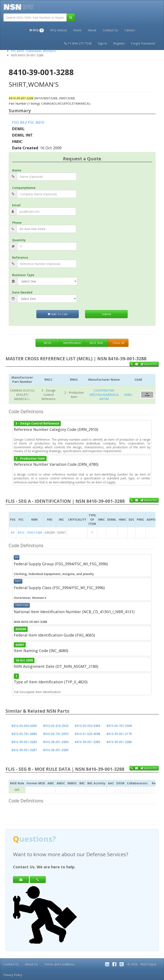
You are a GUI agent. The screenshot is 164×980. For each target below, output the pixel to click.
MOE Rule (96, 343)
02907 (20, 645)
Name (17, 170)
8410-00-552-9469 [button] (88, 726)
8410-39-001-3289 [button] (56, 750)
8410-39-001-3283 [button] (24, 742)
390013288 (34, 532)
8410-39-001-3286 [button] (119, 742)
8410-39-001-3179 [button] (119, 734)
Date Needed (22, 292)
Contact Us (110, 30)
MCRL (48, 343)
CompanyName (24, 188)
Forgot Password (143, 43)
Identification (72, 343)
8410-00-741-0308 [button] (119, 726)
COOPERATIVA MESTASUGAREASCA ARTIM (104, 395)
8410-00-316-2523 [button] (56, 726)
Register (119, 43)
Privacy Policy (13, 975)
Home (77, 30)
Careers (130, 30)
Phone (17, 223)
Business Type (23, 275)
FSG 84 (18, 122)
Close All (118, 343)
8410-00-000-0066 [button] (24, 726)
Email (16, 205)
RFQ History (58, 30)
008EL (128, 395)
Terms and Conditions (59, 964)
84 (13, 532)
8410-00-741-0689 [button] (24, 734)
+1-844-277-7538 (78, 43)
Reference (20, 257)
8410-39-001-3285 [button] (88, 742)
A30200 (21, 629)
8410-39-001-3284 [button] (56, 742)
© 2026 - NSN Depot (142, 964)
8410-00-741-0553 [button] (56, 734)
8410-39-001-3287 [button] (24, 750)
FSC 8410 (36, 122)
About (92, 30)
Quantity (19, 240)
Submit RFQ (149, 364)
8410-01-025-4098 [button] (88, 734)
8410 (21, 532)
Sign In (102, 43)
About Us (31, 964)
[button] (36, 30)
